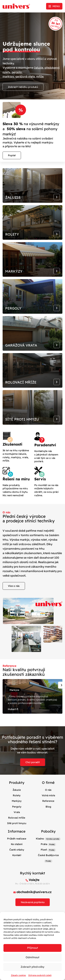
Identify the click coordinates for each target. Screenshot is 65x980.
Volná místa (48, 795)
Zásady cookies (18, 975)
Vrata (17, 812)
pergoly (17, 72)
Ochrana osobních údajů (40, 975)
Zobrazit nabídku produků (23, 87)
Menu (56, 6)
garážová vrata (25, 76)
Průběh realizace (17, 839)
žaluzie (39, 68)
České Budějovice (48, 855)
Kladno (40, 839)
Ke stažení (17, 844)
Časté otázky (17, 850)
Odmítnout (32, 957)
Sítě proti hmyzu (17, 823)
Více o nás (14, 586)
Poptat (12, 155)
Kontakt (17, 855)
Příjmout (33, 948)
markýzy (8, 76)
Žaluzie (17, 790)
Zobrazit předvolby (32, 967)
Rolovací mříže (17, 818)
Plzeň (44, 850)
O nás (48, 790)
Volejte (34, 880)
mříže (40, 76)
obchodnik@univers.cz (34, 892)
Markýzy (17, 801)
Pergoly (17, 807)
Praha (44, 844)
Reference (48, 801)
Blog (48, 807)
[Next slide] (62, 685)
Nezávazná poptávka (33, 902)
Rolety (17, 795)
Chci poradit (33, 762)
